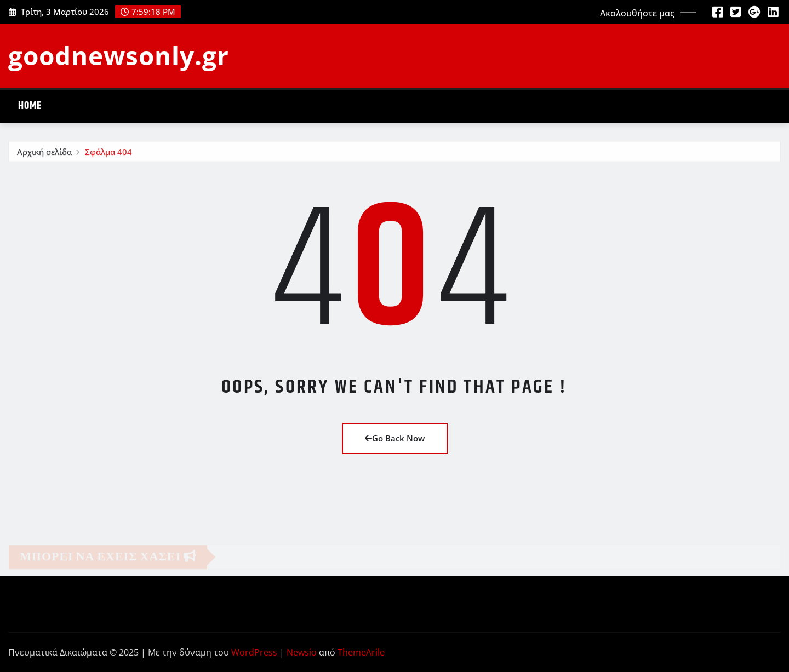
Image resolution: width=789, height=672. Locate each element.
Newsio (302, 652)
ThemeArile (361, 652)
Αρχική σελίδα (44, 154)
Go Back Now (395, 438)
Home (30, 106)
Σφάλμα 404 (108, 154)
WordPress (254, 652)
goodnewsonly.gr (119, 55)
